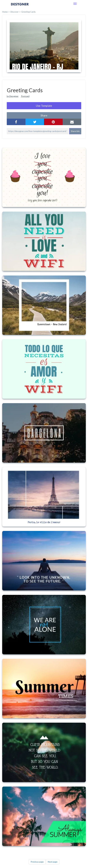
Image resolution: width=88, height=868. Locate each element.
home (5, 12)
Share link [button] (75, 131)
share (44, 115)
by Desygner (13, 96)
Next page (53, 862)
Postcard (25, 96)
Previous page (37, 862)
